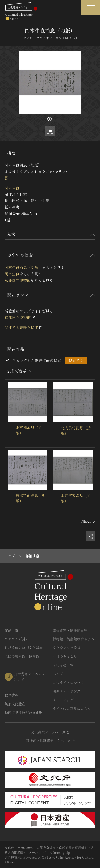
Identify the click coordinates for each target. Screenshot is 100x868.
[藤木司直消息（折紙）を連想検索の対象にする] (10, 495)
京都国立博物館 (18, 280)
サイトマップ (63, 700)
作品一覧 (11, 630)
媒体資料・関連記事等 (70, 630)
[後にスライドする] (88, 521)
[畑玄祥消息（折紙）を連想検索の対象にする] (10, 427)
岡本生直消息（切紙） (23, 267)
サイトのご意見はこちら (72, 709)
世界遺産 (11, 695)
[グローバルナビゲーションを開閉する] (91, 7)
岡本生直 (12, 188)
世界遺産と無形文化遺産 (24, 648)
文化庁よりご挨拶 (67, 648)
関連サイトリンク (67, 691)
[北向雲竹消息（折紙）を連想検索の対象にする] (55, 428)
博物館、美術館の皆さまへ (74, 639)
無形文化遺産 (15, 704)
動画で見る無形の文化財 (24, 713)
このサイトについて (68, 683)
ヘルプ (58, 674)
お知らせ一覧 (63, 665)
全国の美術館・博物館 (22, 656)
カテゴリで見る (17, 639)
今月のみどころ (65, 656)
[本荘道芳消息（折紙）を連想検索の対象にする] (55, 495)
